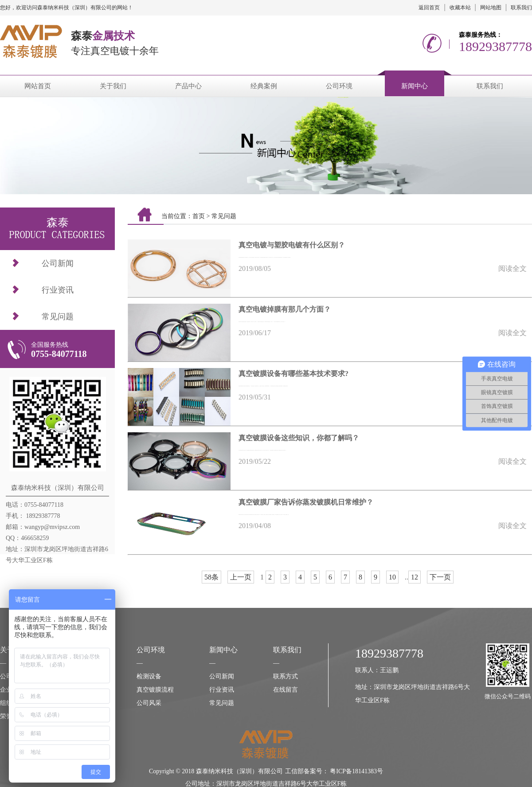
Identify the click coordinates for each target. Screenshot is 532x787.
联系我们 (521, 8)
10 (392, 577)
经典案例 (264, 86)
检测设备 (149, 676)
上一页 (241, 577)
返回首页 (429, 8)
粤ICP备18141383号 (356, 771)
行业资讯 (58, 290)
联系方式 (286, 676)
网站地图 (491, 8)
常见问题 (58, 317)
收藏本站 (460, 8)
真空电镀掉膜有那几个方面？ (285, 309)
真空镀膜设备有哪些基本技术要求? (293, 374)
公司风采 (149, 703)
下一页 (440, 577)
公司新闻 (58, 263)
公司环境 (339, 86)
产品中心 (188, 86)
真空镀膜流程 (155, 690)
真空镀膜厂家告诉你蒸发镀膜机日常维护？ (306, 502)
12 (415, 577)
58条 (211, 577)
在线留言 (286, 690)
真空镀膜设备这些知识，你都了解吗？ (299, 438)
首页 (199, 216)
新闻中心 (415, 86)
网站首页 (38, 86)
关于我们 (113, 86)
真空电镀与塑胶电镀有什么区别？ (292, 245)
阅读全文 (512, 268)
